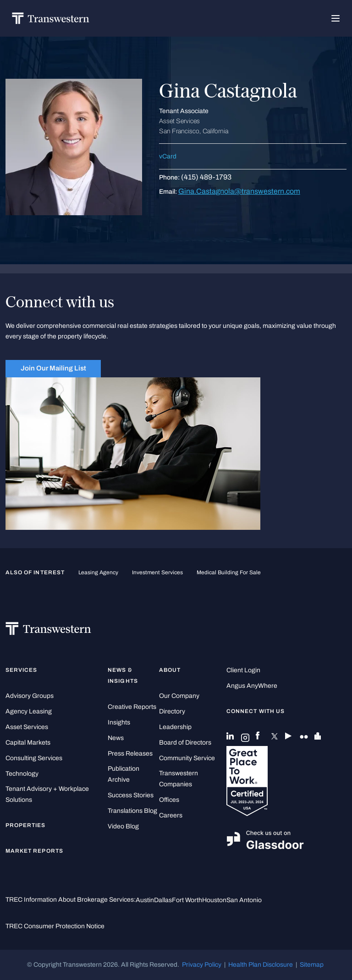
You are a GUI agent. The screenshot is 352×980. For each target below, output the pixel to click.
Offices (169, 800)
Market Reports (34, 851)
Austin (145, 900)
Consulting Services (34, 758)
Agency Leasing (29, 711)
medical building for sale (229, 572)
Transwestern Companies (179, 779)
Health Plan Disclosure (261, 965)
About (170, 670)
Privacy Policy (202, 965)
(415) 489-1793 (206, 177)
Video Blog (123, 826)
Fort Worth (187, 900)
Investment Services (157, 572)
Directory (172, 711)
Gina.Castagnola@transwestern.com (239, 191)
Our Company (179, 696)
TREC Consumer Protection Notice (55, 926)
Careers (171, 815)
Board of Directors (185, 743)
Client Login (243, 670)
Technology (22, 774)
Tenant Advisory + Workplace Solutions (47, 794)
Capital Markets (28, 743)
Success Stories (131, 795)
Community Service (187, 758)
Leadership (175, 727)
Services (21, 670)
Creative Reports (132, 707)
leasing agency (98, 572)
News (116, 738)
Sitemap (312, 965)
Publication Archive (124, 774)
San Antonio (244, 900)
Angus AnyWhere (252, 686)
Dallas (163, 900)
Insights (119, 722)
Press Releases (130, 754)
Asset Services (27, 727)
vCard (168, 156)
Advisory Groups (30, 696)
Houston (214, 900)
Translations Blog (132, 811)
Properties (26, 825)
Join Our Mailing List (53, 368)
